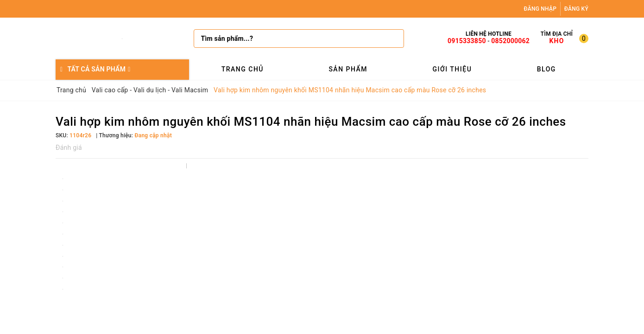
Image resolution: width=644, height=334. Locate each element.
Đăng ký (576, 9)
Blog (546, 69)
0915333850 (467, 41)
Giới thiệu (452, 69)
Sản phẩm (348, 69)
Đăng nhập (540, 9)
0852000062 (510, 41)
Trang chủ (243, 69)
